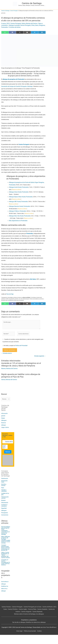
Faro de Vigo (10, 294)
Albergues (4, 420)
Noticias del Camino (32, 23)
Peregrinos (4, 27)
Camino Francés (6, 607)
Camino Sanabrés (43, 609)
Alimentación (5, 503)
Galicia (24, 23)
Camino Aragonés (26, 612)
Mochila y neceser (4, 485)
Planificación (5, 478)
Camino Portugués (14, 11)
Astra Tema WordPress (49, 627)
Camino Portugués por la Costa (33, 607)
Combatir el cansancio (4, 505)
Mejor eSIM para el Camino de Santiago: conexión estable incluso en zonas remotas (6, 540)
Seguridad (4, 508)
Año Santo (33, 279)
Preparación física (4, 481)
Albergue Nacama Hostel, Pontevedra (20, 206)
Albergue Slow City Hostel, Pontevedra (20, 216)
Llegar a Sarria (5, 427)
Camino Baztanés (38, 612)
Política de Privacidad (21, 345)
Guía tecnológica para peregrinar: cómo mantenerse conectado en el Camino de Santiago (6, 531)
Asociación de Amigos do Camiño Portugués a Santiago (17, 86)
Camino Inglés (23, 609)
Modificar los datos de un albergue (5, 589)
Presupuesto (5, 513)
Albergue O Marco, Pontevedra (18, 211)
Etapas (3, 418)
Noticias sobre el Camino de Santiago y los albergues (29, 614)
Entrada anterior (7, 353)
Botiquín (3, 500)
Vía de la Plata (33, 609)
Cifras (34, 25)
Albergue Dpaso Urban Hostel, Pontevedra (21, 197)
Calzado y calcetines (4, 491)
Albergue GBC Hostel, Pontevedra (19, 201)
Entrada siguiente (40, 356)
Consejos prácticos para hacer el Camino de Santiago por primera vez (5, 548)
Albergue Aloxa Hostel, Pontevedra (19, 192)
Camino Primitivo (13, 609)
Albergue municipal (15, 25)
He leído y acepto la (16, 345)
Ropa (3, 488)
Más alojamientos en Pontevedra (18, 220)
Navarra (4, 368)
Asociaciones (5, 515)
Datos (37, 25)
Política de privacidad (30, 631)
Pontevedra (11, 27)
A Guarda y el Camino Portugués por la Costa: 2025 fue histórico (6, 562)
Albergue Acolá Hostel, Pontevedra (19, 187)
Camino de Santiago (32, 3)
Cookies (40, 631)
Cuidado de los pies (5, 494)
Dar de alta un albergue (19, 622)
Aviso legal (19, 631)
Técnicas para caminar (5, 497)
